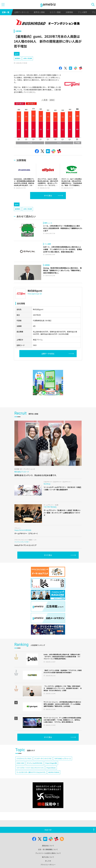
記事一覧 (6, 12)
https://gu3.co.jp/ (35, 294)
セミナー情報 (55, 12)
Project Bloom (51, 768)
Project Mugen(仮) (51, 763)
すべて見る (48, 196)
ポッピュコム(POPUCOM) (35, 763)
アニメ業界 (82, 12)
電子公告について (48, 857)
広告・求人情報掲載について (48, 849)
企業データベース (22, 12)
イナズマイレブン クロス (24, 758)
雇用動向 (18, 58)
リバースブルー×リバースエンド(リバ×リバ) (30, 768)
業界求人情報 (39, 12)
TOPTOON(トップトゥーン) (63, 758)
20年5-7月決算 (28, 58)
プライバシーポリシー (48, 865)
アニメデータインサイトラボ (43, 758)
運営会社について (48, 846)
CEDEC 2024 (20, 763)
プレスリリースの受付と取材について (48, 853)
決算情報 (69, 12)
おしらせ (48, 861)
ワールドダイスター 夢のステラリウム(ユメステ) (31, 772)
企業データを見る (48, 354)
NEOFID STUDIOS (54, 772)
